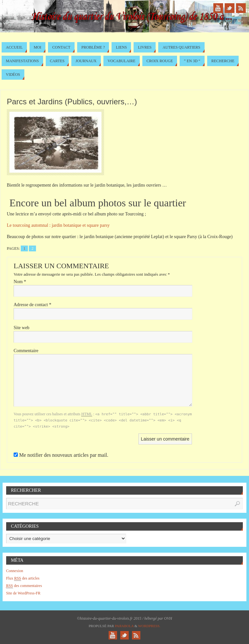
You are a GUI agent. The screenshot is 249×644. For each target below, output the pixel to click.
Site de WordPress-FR (23, 593)
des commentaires (24, 586)
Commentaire (26, 351)
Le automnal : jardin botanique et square (58, 225)
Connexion (15, 571)
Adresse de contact (32, 305)
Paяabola (124, 626)
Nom (20, 282)
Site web (22, 328)
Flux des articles (23, 578)
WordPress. (149, 626)
